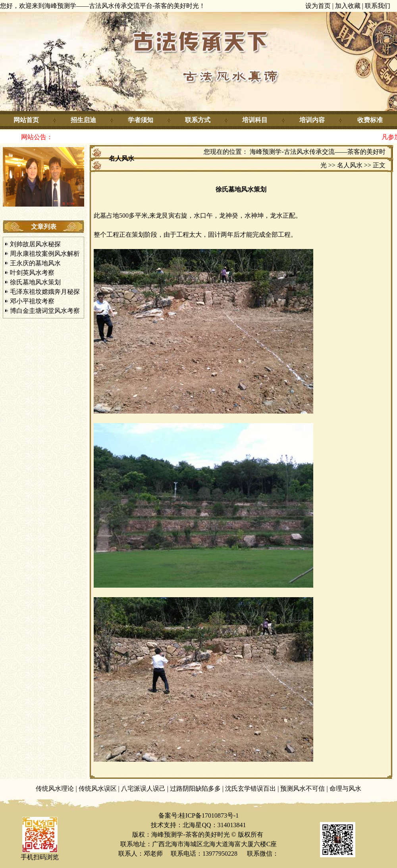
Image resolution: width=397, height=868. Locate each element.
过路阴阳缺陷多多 (195, 788)
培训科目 (255, 120)
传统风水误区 (98, 788)
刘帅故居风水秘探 (35, 244)
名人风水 (350, 165)
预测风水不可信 (303, 788)
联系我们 (378, 6)
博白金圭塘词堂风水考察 (45, 311)
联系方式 (198, 120)
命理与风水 (345, 788)
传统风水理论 (55, 788)
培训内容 (312, 120)
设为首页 (318, 6)
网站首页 (26, 120)
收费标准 (370, 120)
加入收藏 (348, 6)
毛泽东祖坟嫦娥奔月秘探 (45, 292)
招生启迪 (83, 120)
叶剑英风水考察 (32, 273)
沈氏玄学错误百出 (251, 788)
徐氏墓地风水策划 (35, 282)
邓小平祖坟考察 (32, 301)
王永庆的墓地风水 (35, 263)
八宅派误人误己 (143, 788)
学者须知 (141, 120)
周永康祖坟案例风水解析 (45, 254)
